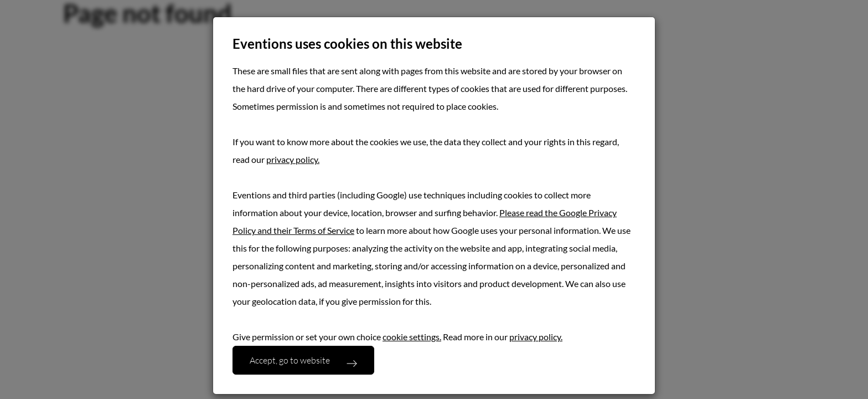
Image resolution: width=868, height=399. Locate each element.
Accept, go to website (290, 360)
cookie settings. (412, 337)
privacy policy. (293, 159)
